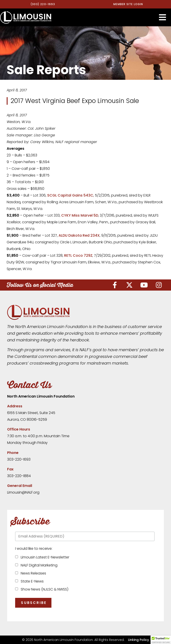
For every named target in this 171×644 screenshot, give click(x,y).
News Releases (33, 573)
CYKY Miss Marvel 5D (80, 215)
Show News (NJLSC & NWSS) (44, 589)
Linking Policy (138, 640)
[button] (163, 17)
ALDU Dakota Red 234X (79, 235)
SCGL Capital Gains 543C (70, 195)
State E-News (31, 581)
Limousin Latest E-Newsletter (44, 557)
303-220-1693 (19, 459)
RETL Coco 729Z (78, 255)
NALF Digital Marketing (38, 565)
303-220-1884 (19, 476)
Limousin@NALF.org (23, 492)
